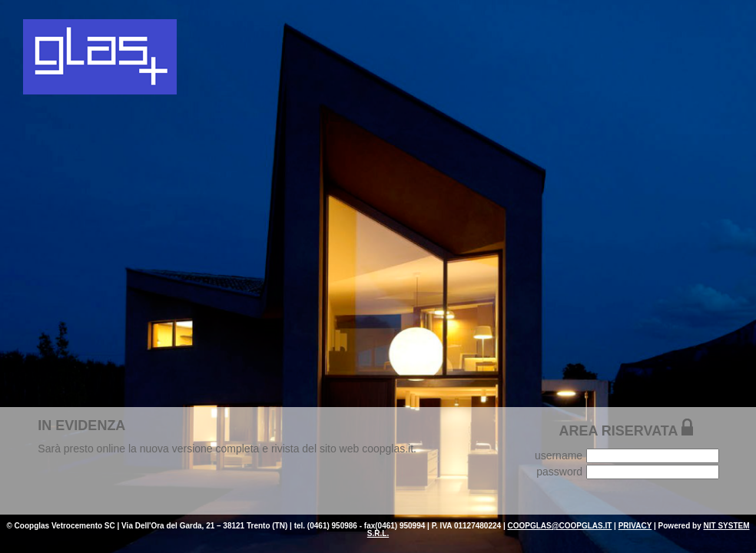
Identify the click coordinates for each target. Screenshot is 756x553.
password (559, 472)
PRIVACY (635, 526)
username (559, 455)
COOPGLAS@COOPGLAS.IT (559, 526)
